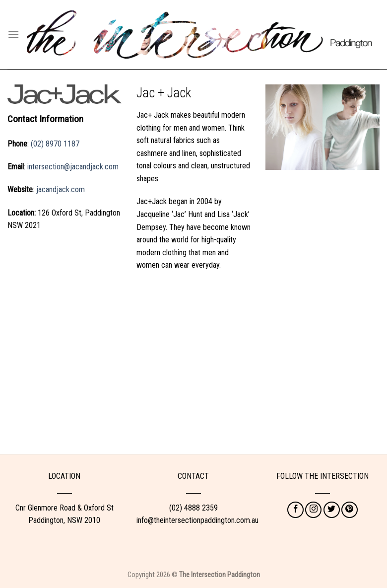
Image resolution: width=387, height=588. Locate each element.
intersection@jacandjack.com (73, 167)
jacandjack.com (61, 189)
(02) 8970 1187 (55, 144)
